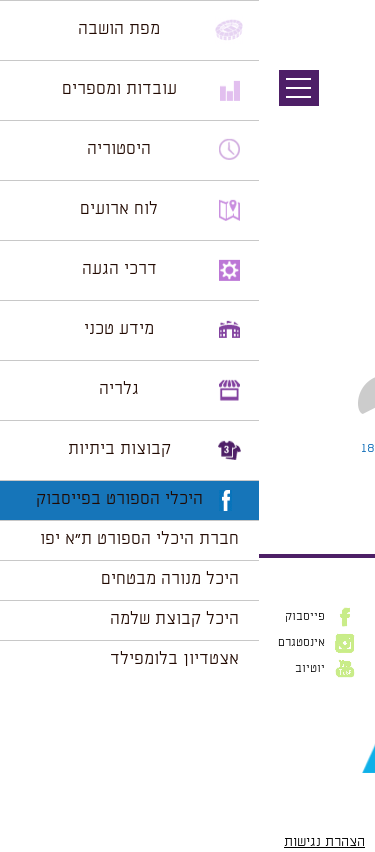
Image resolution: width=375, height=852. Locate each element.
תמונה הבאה (340, 125)
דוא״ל (345, 720)
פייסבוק (46, 617)
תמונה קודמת (337, 105)
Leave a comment (182, 448)
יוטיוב (51, 669)
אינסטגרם (42, 643)
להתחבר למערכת (309, 491)
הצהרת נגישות (65, 842)
